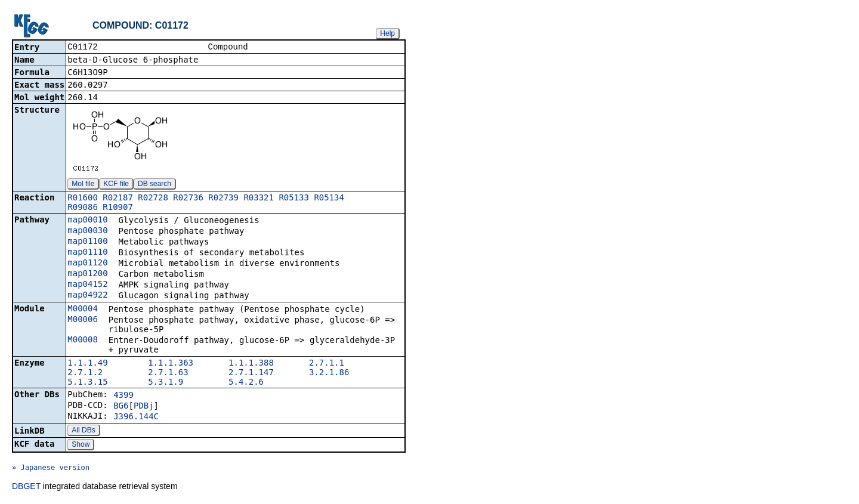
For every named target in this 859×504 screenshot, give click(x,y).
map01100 (87, 242)
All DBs (83, 431)
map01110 (87, 253)
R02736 (188, 199)
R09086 (83, 208)
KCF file (116, 185)
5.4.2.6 (246, 383)
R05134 (329, 199)
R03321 (259, 199)
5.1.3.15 (87, 383)
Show (81, 446)
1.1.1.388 (251, 364)
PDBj (144, 407)
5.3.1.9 (166, 383)
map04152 (87, 285)
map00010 (87, 221)
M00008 (83, 341)
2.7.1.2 (85, 373)
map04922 (87, 296)
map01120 (87, 264)
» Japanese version (51, 469)
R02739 (223, 199)
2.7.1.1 (327, 364)
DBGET (26, 487)
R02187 (118, 199)
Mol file (83, 185)
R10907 (118, 208)
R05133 (294, 199)
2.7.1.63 (168, 373)
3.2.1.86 (329, 373)
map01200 (87, 274)
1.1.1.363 (171, 364)
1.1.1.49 (87, 364)
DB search (155, 185)
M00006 (83, 320)
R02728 (153, 199)
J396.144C (136, 418)
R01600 (83, 199)
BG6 (121, 407)
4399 (123, 396)
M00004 (83, 310)
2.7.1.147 (251, 373)
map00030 (87, 231)
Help (387, 33)
